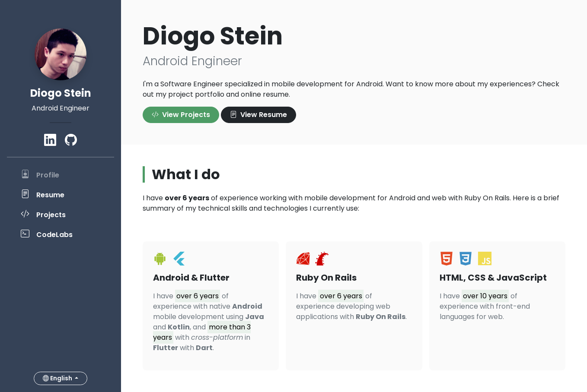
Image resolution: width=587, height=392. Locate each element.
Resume (43, 194)
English (58, 378)
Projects (43, 214)
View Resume (258, 115)
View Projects (181, 115)
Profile (40, 174)
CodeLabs (47, 234)
